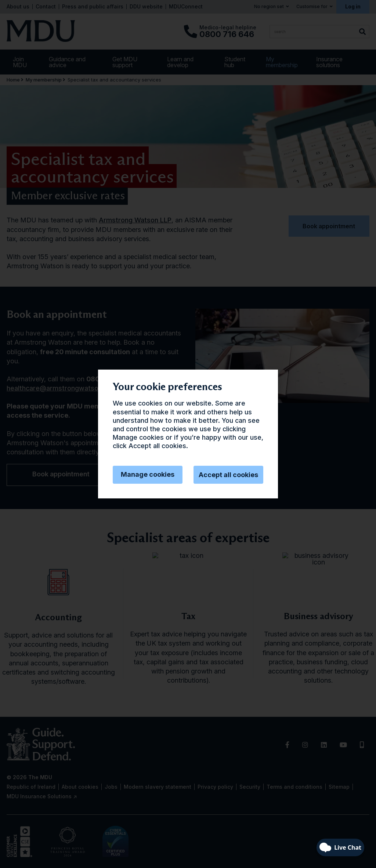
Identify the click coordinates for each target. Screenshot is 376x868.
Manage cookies (148, 474)
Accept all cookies (228, 475)
